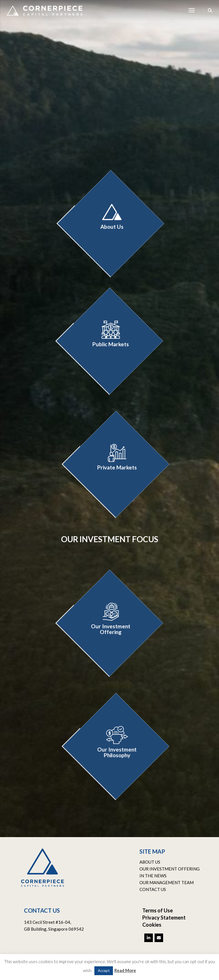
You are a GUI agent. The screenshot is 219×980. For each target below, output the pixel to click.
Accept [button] (104, 971)
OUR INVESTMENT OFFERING (170, 869)
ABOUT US (150, 862)
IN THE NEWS (153, 876)
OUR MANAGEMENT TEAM (167, 882)
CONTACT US (153, 889)
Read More (125, 970)
